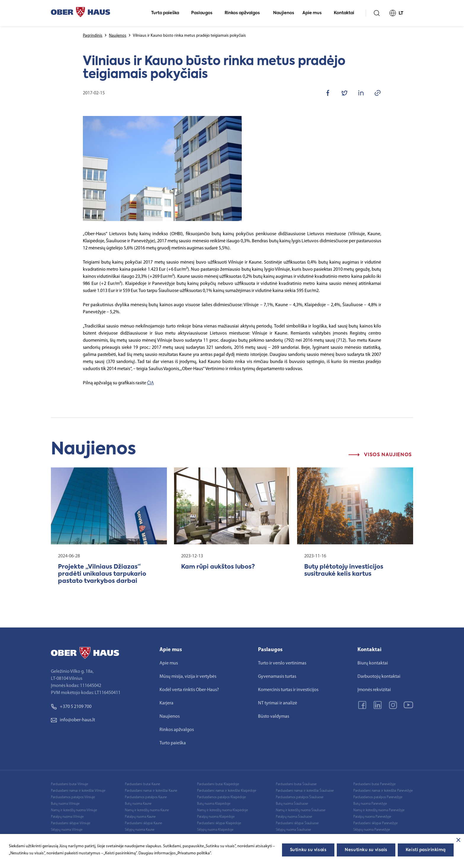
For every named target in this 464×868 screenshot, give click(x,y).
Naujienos (284, 13)
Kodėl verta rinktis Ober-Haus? (189, 690)
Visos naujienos (380, 455)
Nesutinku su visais (366, 850)
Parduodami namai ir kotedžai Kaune (151, 791)
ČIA (150, 383)
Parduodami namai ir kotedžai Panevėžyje (383, 791)
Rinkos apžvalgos (245, 13)
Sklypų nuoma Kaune (140, 830)
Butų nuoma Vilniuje (65, 804)
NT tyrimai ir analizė (278, 703)
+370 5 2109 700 (71, 707)
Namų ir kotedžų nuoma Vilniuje (74, 810)
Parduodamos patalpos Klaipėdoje (221, 797)
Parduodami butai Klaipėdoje (218, 784)
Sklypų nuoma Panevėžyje (372, 830)
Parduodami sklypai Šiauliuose (297, 823)
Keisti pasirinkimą (426, 850)
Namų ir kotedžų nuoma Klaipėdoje (223, 810)
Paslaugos (204, 13)
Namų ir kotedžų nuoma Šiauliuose (301, 810)
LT (399, 13)
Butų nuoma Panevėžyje (370, 804)
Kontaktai (347, 13)
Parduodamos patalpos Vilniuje (73, 797)
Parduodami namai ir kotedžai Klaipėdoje (227, 791)
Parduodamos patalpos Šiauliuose (300, 797)
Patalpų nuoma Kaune (140, 817)
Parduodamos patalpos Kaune (146, 797)
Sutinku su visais (308, 850)
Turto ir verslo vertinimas (282, 663)
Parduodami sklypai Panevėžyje (376, 823)
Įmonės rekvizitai (374, 690)
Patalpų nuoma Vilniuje (67, 817)
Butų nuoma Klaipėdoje (214, 804)
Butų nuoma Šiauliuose (292, 804)
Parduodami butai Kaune (142, 784)
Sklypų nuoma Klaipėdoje (215, 830)
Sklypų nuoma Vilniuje (67, 830)
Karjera (166, 703)
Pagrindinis (93, 36)
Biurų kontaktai (373, 663)
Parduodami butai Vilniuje (70, 784)
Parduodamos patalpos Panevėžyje (378, 797)
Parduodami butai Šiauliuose (296, 784)
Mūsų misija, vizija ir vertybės (188, 677)
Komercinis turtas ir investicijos (288, 690)
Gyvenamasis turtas (277, 677)
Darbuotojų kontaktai (379, 677)
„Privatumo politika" (193, 853)
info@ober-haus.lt (73, 720)
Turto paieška (168, 13)
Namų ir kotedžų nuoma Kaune (147, 810)
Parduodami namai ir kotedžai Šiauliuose (305, 791)
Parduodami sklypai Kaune (144, 823)
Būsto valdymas (274, 717)
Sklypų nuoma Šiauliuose (293, 830)
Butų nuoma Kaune (138, 804)
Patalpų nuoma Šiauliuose (294, 817)
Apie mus (315, 13)
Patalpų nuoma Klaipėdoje (216, 817)
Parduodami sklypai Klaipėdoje (219, 823)
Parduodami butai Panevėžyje (374, 784)
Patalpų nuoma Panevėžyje (372, 817)
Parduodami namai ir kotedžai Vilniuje (78, 791)
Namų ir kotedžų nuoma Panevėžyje (379, 810)
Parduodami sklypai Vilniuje (71, 823)
